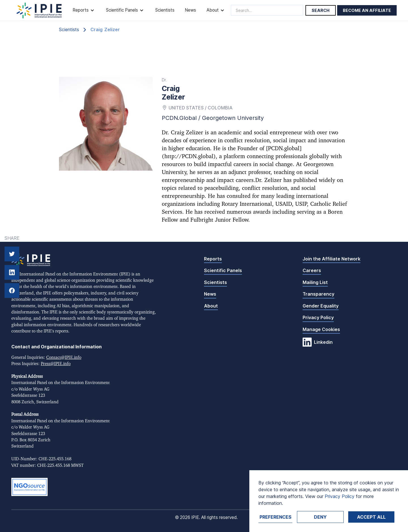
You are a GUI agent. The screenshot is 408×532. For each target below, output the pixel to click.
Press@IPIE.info (56, 364)
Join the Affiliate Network (331, 259)
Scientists (165, 10)
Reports (213, 259)
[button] (84, 10)
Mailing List (315, 282)
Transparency (318, 294)
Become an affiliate (367, 10)
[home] (39, 10)
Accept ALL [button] (371, 517)
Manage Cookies (321, 329)
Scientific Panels (223, 270)
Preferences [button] (276, 517)
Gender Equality (321, 306)
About (211, 306)
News (190, 10)
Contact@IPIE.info (64, 358)
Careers (312, 270)
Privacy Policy (318, 317)
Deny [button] (320, 517)
